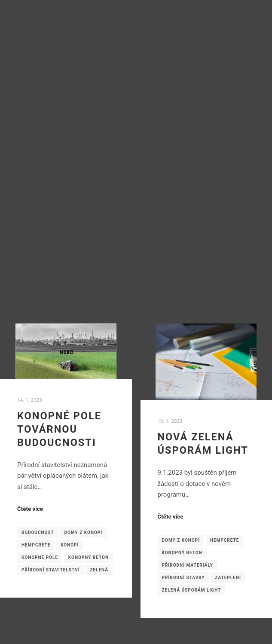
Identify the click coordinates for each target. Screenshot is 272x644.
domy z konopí (84, 533)
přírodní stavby (183, 578)
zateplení (228, 578)
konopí (70, 545)
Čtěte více (30, 509)
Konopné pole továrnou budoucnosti (59, 429)
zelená (99, 570)
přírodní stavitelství (51, 570)
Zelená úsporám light (192, 590)
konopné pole (40, 557)
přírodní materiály (188, 565)
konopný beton (89, 557)
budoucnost (38, 533)
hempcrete (36, 545)
